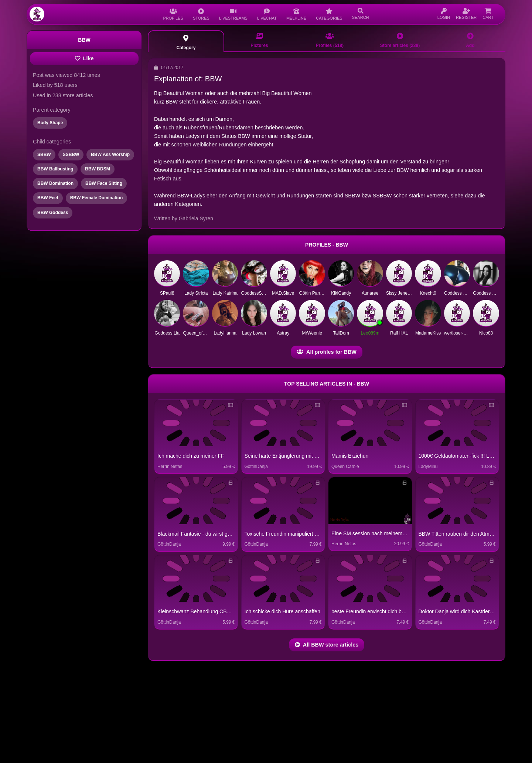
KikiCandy (341, 293)
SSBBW (71, 155)
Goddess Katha (459, 293)
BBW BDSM (97, 169)
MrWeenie (312, 333)
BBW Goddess (53, 213)
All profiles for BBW (327, 352)
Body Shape (50, 123)
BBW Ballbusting (55, 169)
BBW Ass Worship (110, 155)
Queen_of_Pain (198, 333)
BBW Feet (48, 198)
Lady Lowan (254, 333)
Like (84, 58)
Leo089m (370, 333)
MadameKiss (428, 333)
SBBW (44, 155)
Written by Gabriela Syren (184, 218)
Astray (283, 333)
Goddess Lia (167, 333)
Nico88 (486, 333)
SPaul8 (167, 293)
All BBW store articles (327, 645)
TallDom (341, 333)
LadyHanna (225, 333)
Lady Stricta (196, 293)
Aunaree (370, 293)
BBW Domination (55, 183)
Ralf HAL (399, 333)
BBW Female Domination (97, 198)
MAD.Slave (283, 293)
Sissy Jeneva (399, 293)
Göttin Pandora (314, 293)
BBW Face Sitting (104, 183)
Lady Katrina (225, 293)
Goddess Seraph (490, 293)
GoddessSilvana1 (258, 293)
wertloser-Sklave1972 (465, 333)
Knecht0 (428, 293)
